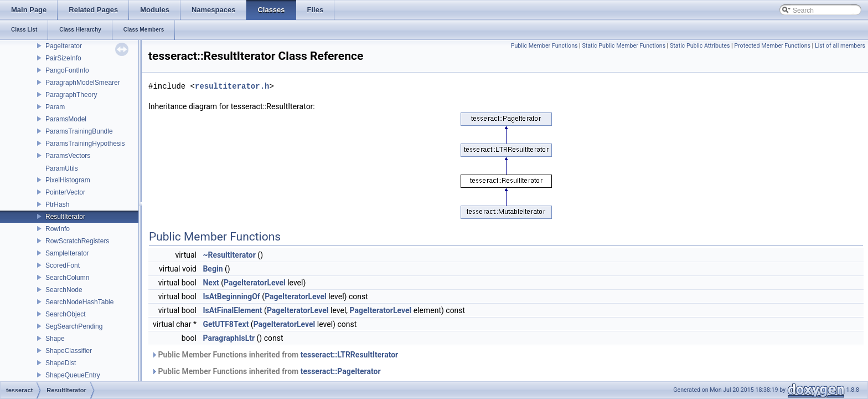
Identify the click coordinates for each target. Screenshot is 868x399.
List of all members (840, 46)
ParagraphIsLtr (229, 338)
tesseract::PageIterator (341, 371)
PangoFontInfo (67, 70)
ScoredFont (63, 265)
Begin (213, 269)
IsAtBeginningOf (231, 296)
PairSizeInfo (63, 58)
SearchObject (66, 314)
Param (55, 107)
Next (211, 283)
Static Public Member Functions (624, 46)
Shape (55, 339)
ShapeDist (61, 363)
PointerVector (65, 192)
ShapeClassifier (69, 351)
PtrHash (57, 204)
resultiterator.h (232, 86)
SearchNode (64, 290)
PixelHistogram (68, 180)
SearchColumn (67, 278)
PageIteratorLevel (255, 283)
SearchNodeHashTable (79, 302)
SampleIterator (67, 253)
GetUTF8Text (226, 324)
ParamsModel (66, 119)
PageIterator (64, 46)
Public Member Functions (544, 46)
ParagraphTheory (71, 95)
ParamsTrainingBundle (79, 131)
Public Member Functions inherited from (275, 355)
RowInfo (58, 229)
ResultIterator (65, 217)
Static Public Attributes (700, 46)
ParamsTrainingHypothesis (85, 144)
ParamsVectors (68, 156)
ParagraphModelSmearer (83, 83)
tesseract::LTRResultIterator (350, 355)
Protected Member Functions (772, 46)
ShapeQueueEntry (73, 375)
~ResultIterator (229, 255)
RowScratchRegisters (77, 241)
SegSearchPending (74, 326)
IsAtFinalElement (232, 310)
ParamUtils (62, 168)
